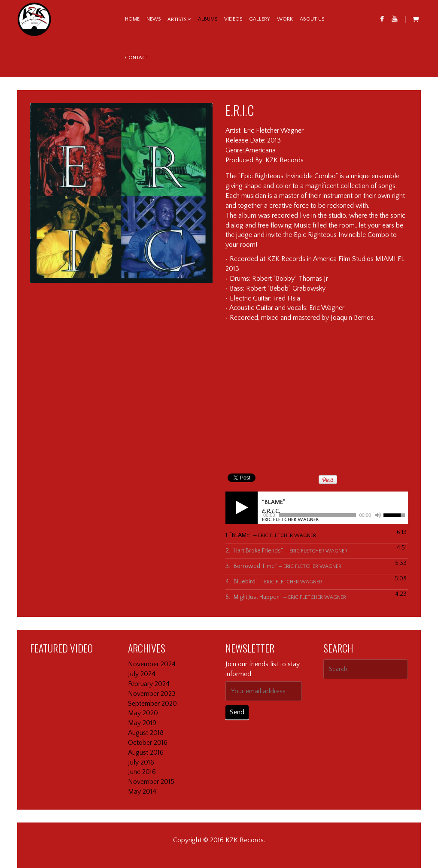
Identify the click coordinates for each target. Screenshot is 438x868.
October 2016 (148, 743)
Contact (137, 58)
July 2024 (142, 674)
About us (312, 19)
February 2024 (149, 684)
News (154, 19)
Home (132, 19)
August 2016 (146, 753)
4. (274, 582)
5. (286, 597)
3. (283, 566)
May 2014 (142, 792)
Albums (208, 19)
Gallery (260, 19)
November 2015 (151, 782)
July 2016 (141, 762)
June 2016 (142, 772)
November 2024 (152, 664)
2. (286, 551)
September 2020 (152, 704)
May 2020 (143, 713)
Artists (177, 20)
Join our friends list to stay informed (263, 669)
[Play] (242, 508)
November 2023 (152, 694)
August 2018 (146, 733)
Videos (233, 19)
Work (285, 19)
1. (271, 535)
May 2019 (142, 723)
